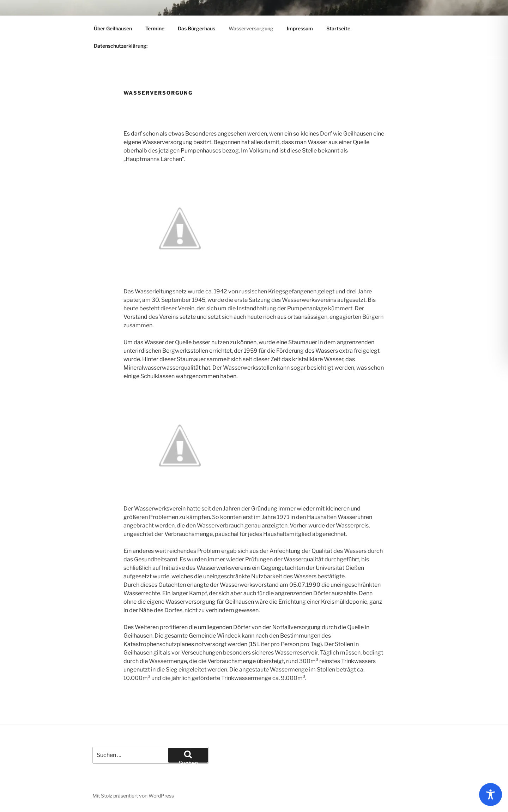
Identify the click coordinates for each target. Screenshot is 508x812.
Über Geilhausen (113, 28)
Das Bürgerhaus (196, 28)
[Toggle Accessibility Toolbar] (491, 795)
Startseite (338, 28)
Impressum (300, 28)
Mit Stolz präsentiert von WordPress (133, 796)
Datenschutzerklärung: (121, 46)
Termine (155, 28)
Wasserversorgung (251, 28)
